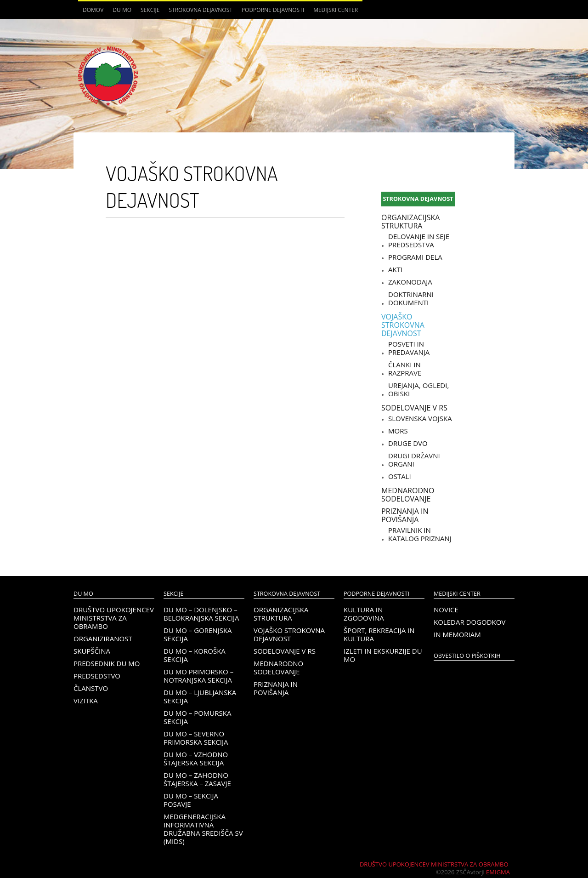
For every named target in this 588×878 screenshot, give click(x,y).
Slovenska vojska (420, 418)
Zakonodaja (410, 282)
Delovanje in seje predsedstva (419, 240)
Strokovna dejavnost (200, 10)
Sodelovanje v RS (414, 408)
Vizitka (86, 701)
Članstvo (91, 688)
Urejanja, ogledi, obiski (418, 389)
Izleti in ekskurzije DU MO (383, 655)
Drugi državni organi (414, 460)
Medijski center (336, 10)
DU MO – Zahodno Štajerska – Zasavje (197, 779)
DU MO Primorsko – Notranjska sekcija (198, 676)
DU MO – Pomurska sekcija (197, 717)
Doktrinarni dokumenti (411, 298)
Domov (93, 10)
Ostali (400, 476)
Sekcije (150, 10)
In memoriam (457, 634)
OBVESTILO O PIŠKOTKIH (467, 656)
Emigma (498, 872)
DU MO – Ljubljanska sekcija (200, 696)
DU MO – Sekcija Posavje (191, 800)
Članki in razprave (405, 369)
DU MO (122, 10)
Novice (446, 610)
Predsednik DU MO (107, 663)
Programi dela (415, 257)
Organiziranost (103, 639)
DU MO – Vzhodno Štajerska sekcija (196, 758)
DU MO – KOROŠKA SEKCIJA (195, 655)
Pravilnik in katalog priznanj (420, 534)
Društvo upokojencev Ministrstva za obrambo (114, 618)
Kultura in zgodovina (364, 614)
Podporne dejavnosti (273, 10)
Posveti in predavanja (409, 348)
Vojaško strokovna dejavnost (403, 325)
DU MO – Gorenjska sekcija (198, 634)
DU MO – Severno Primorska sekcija (196, 738)
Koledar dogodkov (469, 622)
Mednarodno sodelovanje (408, 495)
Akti (395, 269)
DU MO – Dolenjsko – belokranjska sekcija (201, 614)
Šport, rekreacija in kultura (379, 634)
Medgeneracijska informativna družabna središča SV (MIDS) (203, 829)
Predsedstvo (97, 676)
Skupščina (92, 651)
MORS (398, 431)
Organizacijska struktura (410, 222)
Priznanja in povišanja (405, 515)
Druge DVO (408, 443)
